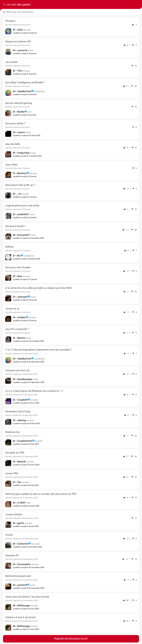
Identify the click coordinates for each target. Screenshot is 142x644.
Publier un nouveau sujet (71, 639)
